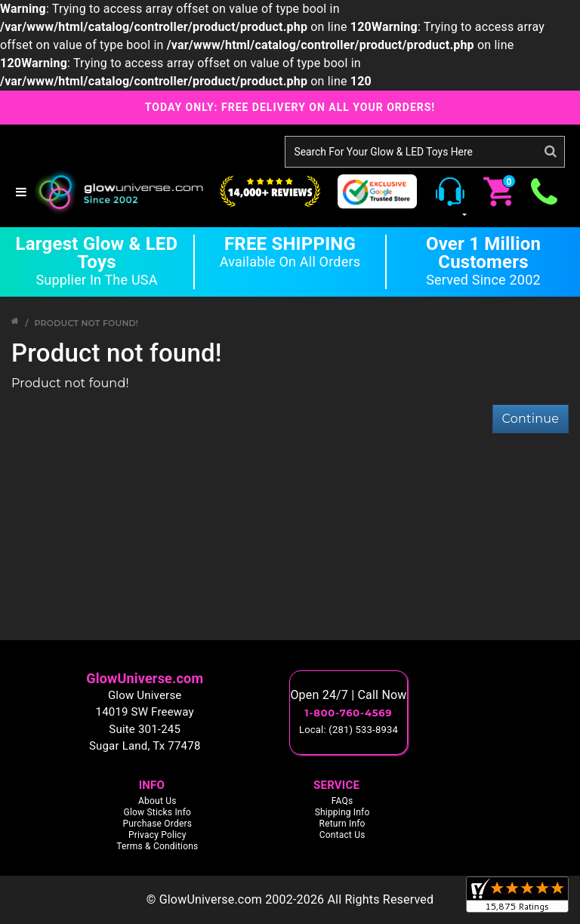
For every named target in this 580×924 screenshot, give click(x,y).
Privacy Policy (157, 835)
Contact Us (342, 835)
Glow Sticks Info (158, 812)
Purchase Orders (157, 824)
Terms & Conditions (157, 846)
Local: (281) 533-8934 (349, 730)
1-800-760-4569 (349, 713)
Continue (531, 419)
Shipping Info (342, 812)
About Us (157, 801)
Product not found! (86, 323)
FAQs (342, 801)
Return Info (342, 824)
